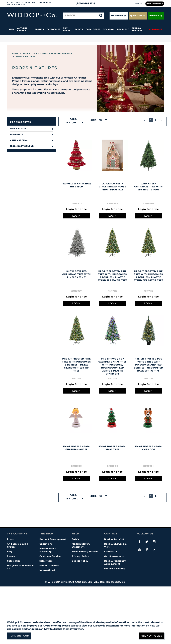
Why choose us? (16, 5)
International (47, 570)
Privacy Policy (80, 556)
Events (79, 29)
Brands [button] (39, 29)
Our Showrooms (114, 556)
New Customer (155, 4)
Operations (46, 544)
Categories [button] (53, 29)
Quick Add (138, 16)
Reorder (156, 16)
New (12, 29)
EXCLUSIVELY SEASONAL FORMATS (54, 53)
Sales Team (46, 561)
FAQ (18, 2)
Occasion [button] (109, 29)
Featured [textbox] (72, 123)
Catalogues (93, 29)
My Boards (117, 16)
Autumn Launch (22, 29)
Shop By (27, 53)
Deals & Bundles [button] (137, 29)
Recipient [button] (123, 29)
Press (10, 539)
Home (15, 53)
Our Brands (44, 2)
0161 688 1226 (86, 4)
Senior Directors (49, 566)
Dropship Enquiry (115, 569)
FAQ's (75, 539)
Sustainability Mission (85, 552)
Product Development (53, 539)
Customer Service (50, 556)
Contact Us (29, 2)
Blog (10, 2)
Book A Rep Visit (114, 539)
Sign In (138, 4)
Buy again (66, 29)
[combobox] (73, 123)
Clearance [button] (156, 29)
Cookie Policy (80, 561)
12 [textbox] (101, 120)
